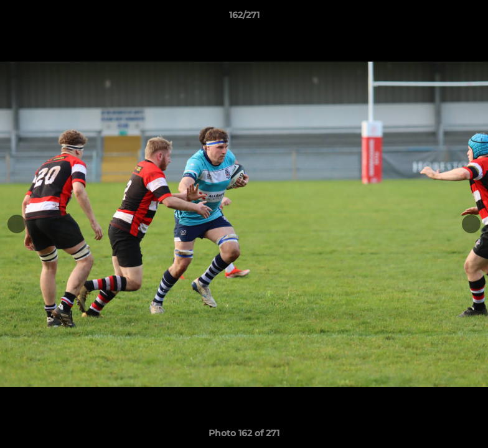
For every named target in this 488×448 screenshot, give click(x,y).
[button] (466, 18)
